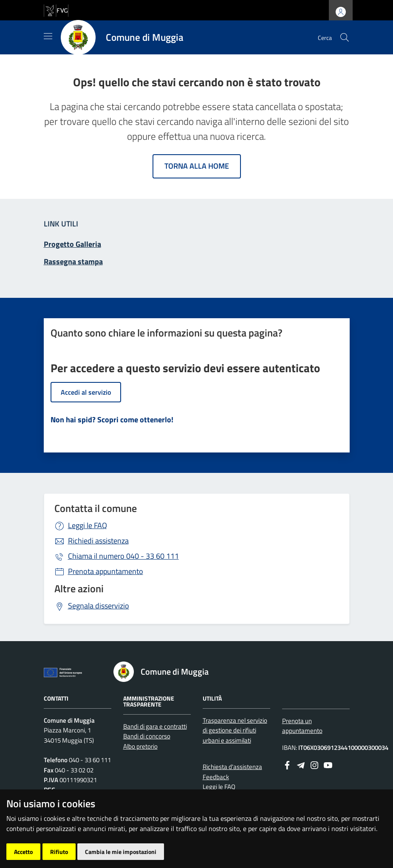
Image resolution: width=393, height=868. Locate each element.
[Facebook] (287, 764)
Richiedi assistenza (98, 541)
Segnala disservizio (99, 606)
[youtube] (328, 764)
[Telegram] (301, 764)
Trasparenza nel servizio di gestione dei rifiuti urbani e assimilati (235, 730)
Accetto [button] (23, 852)
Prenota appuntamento (106, 571)
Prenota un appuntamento (302, 726)
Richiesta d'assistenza (232, 767)
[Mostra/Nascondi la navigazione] (48, 36)
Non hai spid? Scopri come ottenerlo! (112, 420)
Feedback (216, 777)
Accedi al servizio (86, 392)
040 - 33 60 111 (123, 556)
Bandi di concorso (147, 736)
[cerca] (345, 37)
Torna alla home (197, 166)
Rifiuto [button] (59, 852)
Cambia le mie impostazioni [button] (121, 852)
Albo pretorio (140, 746)
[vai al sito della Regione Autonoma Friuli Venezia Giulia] (56, 10)
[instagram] (314, 764)
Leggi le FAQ (88, 525)
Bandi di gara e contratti (155, 726)
